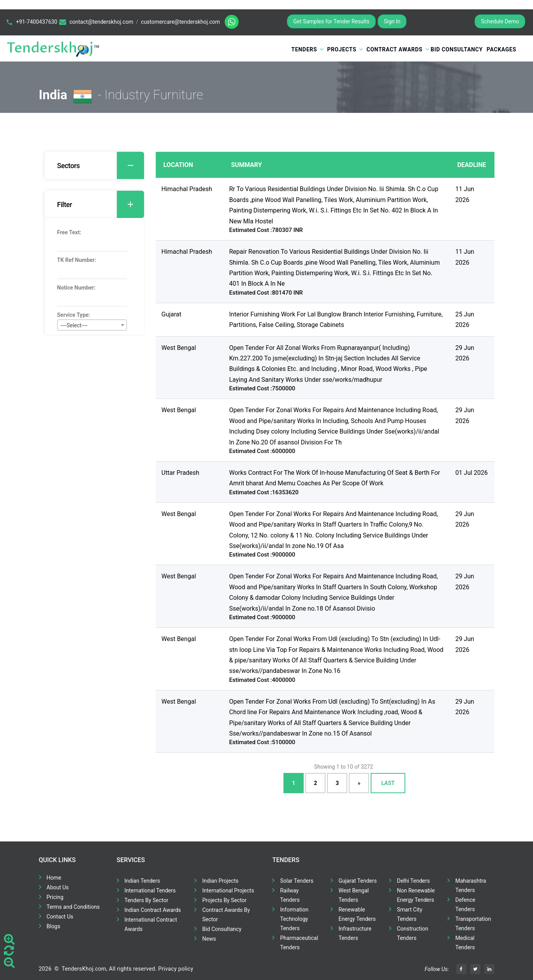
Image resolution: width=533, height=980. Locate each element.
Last (388, 783)
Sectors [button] (101, 165)
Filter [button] (101, 204)
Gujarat (172, 314)
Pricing (55, 897)
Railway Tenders (290, 895)
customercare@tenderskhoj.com (180, 22)
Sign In (392, 21)
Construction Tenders (412, 933)
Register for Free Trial (441, 21)
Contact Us (60, 917)
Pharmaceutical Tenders (299, 943)
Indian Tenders (142, 881)
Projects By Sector (224, 900)
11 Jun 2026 (464, 194)
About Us (58, 887)
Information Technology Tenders (294, 919)
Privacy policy (176, 969)
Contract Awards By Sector (226, 915)
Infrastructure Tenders (355, 933)
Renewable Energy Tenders (357, 914)
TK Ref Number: (77, 260)
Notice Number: (77, 288)
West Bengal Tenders (354, 895)
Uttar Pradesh (180, 473)
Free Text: (69, 232)
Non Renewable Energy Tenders (416, 895)
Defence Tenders (465, 904)
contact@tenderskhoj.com (101, 22)
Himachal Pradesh (187, 189)
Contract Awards (394, 49)
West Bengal (179, 348)
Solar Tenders (296, 881)
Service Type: (74, 315)
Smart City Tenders (409, 914)
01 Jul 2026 (471, 473)
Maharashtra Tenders (471, 885)
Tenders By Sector (147, 900)
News (209, 939)
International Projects (228, 890)
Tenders (304, 49)
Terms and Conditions (73, 907)
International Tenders (150, 890)
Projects (342, 49)
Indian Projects (220, 881)
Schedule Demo (500, 21)
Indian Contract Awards (153, 910)
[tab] (94, 165)
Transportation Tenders (473, 924)
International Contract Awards (151, 924)
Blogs (54, 926)
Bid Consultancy (457, 49)
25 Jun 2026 (464, 320)
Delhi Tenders (413, 881)
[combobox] (92, 325)
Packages (501, 49)
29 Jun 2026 (464, 353)
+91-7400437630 (37, 22)
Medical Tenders (465, 943)
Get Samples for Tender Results (331, 21)
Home (54, 878)
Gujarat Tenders (357, 881)
